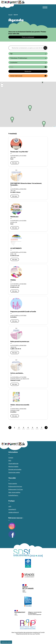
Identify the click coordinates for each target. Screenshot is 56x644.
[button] (12, 120)
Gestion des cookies (6, 642)
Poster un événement (28, 37)
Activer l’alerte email (16, 76)
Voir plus (15, 163)
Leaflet (54, 127)
